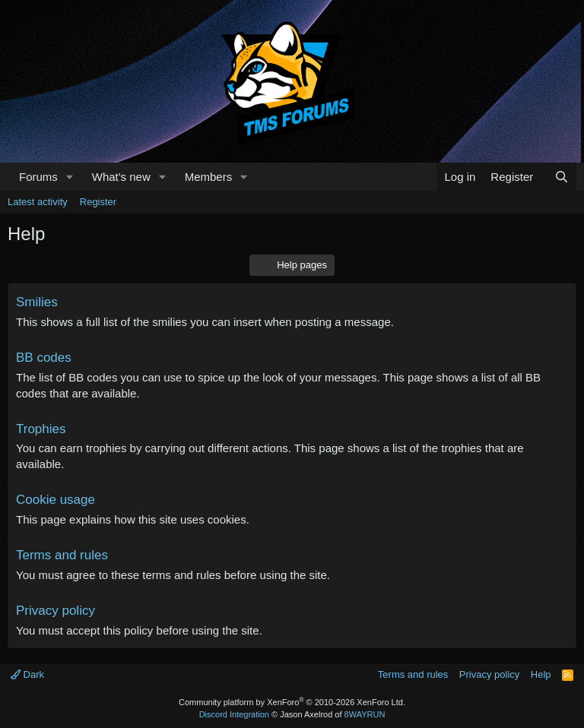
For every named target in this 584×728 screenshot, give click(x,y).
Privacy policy (56, 611)
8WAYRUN (365, 714)
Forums (38, 177)
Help (541, 674)
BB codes (44, 358)
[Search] (562, 177)
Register (98, 202)
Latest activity (38, 202)
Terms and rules (62, 555)
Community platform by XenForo (292, 702)
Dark (27, 674)
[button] (70, 177)
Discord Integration (234, 714)
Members (209, 177)
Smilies (37, 302)
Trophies (41, 429)
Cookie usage (56, 500)
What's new (121, 177)
